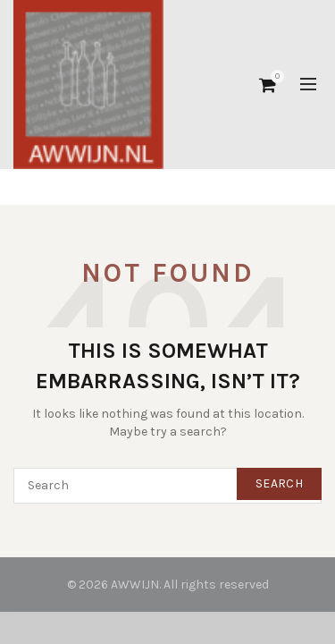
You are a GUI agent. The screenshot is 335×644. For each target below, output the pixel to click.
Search (279, 483)
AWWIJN (135, 585)
